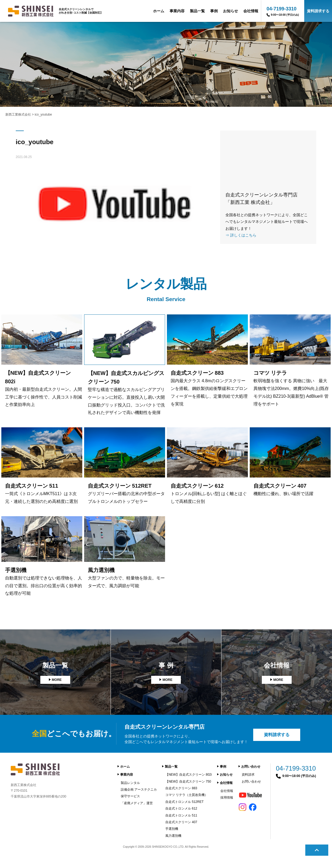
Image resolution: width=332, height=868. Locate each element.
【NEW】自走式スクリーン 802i (189, 775)
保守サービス (130, 796)
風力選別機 (173, 836)
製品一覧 (197, 11)
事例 (214, 11)
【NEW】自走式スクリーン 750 (188, 782)
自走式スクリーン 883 (181, 788)
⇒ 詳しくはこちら (241, 235)
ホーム (159, 11)
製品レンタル (130, 783)
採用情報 (227, 798)
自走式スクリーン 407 (181, 822)
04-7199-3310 (283, 12)
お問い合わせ (251, 767)
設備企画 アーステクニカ (139, 790)
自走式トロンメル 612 (181, 808)
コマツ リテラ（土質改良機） (187, 795)
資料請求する (318, 11)
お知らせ (231, 11)
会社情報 (251, 11)
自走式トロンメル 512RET (184, 802)
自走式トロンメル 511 (181, 815)
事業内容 (177, 11)
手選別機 (172, 829)
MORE (57, 680)
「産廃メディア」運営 (137, 803)
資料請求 (248, 775)
